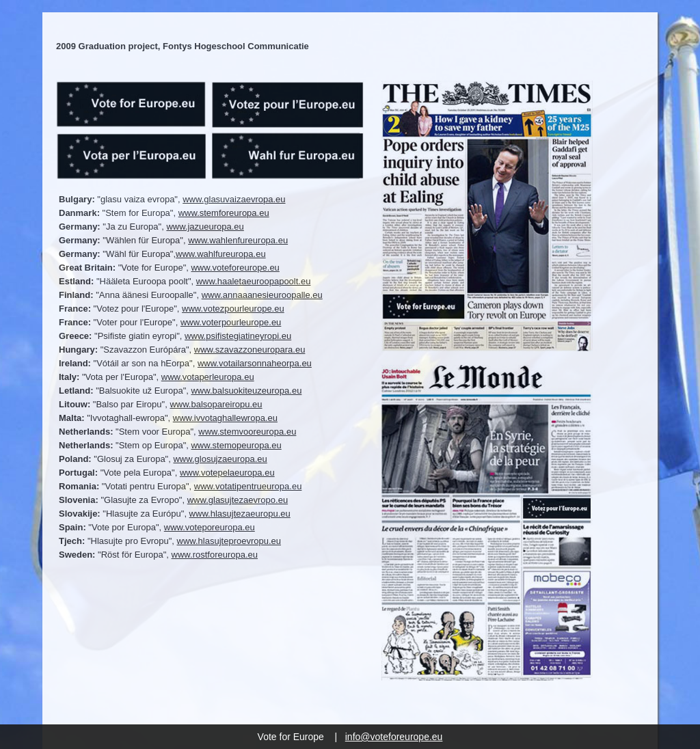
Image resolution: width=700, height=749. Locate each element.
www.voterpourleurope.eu (231, 322)
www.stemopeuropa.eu (236, 445)
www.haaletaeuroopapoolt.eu (254, 281)
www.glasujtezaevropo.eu (238, 500)
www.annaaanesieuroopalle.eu (262, 295)
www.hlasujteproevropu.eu (229, 541)
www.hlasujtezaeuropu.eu (240, 514)
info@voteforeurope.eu (394, 737)
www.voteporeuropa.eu (210, 527)
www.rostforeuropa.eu (215, 555)
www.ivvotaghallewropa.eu (225, 418)
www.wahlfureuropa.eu (221, 254)
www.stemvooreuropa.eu (247, 432)
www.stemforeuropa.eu (224, 213)
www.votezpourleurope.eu (233, 309)
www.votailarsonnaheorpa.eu (255, 363)
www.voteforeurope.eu (235, 268)
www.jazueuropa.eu (205, 227)
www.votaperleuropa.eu (208, 377)
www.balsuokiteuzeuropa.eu (246, 391)
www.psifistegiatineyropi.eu (238, 336)
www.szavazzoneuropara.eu (250, 350)
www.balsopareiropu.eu (216, 404)
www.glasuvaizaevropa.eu (234, 199)
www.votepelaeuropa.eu (227, 473)
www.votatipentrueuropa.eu (248, 486)
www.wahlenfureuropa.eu (238, 240)
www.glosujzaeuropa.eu (220, 459)
